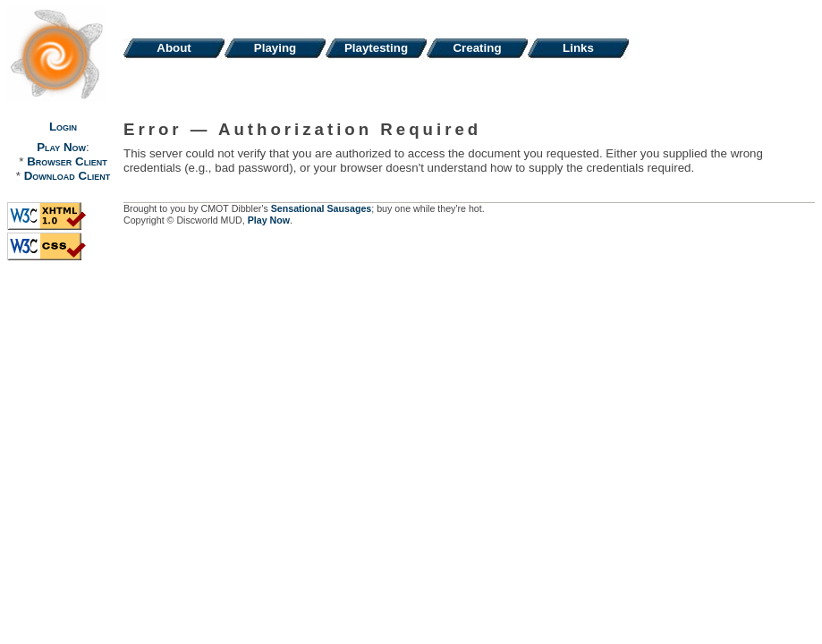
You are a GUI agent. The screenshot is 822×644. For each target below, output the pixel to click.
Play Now (61, 147)
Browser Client (67, 161)
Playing (275, 48)
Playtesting (376, 48)
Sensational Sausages (322, 208)
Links (578, 48)
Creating (477, 48)
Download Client (67, 176)
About (174, 48)
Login (63, 127)
